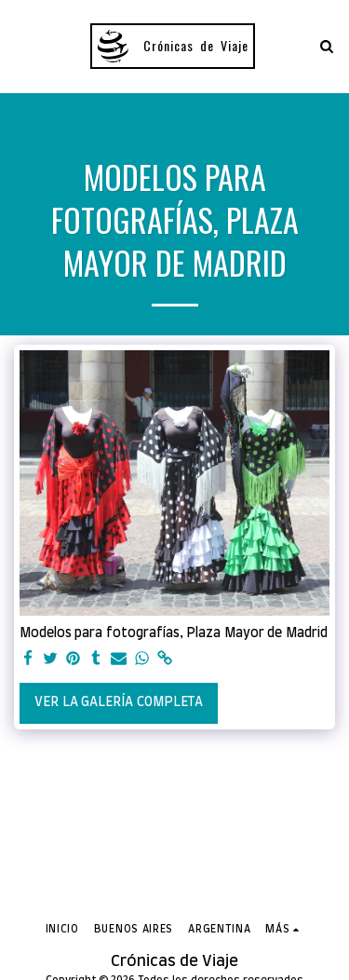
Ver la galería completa (118, 702)
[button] (20, 46)
